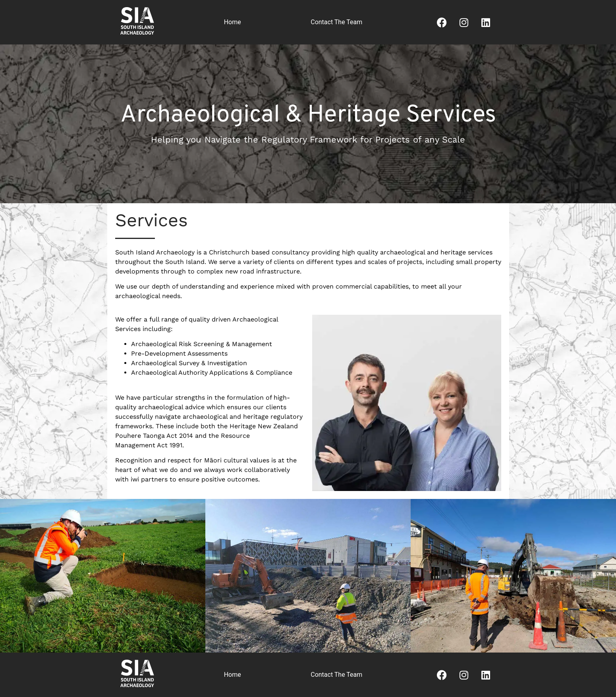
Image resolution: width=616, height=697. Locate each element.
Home (233, 22)
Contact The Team (336, 22)
